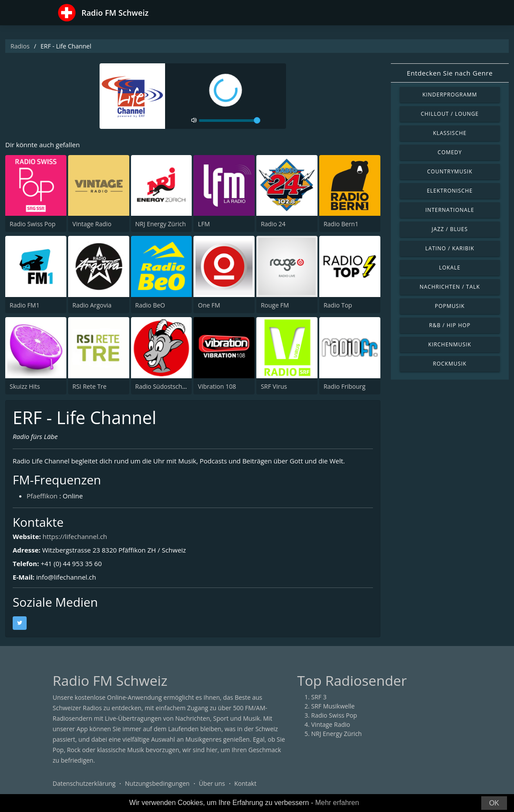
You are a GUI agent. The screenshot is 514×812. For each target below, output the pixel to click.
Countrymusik (450, 171)
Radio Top (338, 305)
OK (494, 803)
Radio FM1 (24, 305)
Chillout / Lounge (450, 114)
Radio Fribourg (345, 386)
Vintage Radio (92, 224)
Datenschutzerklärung (84, 783)
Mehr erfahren (337, 803)
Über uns (212, 783)
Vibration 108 (217, 386)
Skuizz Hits (25, 386)
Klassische (450, 133)
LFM (204, 224)
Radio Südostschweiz (165, 386)
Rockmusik (450, 364)
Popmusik (450, 306)
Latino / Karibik (450, 248)
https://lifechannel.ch (75, 536)
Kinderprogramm (450, 95)
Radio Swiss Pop (33, 224)
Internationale (450, 210)
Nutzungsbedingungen (157, 783)
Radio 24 (273, 224)
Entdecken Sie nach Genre (450, 73)
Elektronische (450, 191)
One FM (209, 305)
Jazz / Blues (450, 229)
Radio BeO (150, 305)
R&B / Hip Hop (450, 325)
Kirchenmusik (450, 344)
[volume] (230, 121)
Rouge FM (275, 305)
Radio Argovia (92, 305)
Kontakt (245, 783)
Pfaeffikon (42, 496)
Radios (20, 46)
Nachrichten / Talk (450, 287)
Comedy (450, 152)
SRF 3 (319, 697)
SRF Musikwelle (333, 706)
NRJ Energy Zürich (161, 224)
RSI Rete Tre (90, 386)
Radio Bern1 (341, 224)
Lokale (450, 268)
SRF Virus (274, 386)
